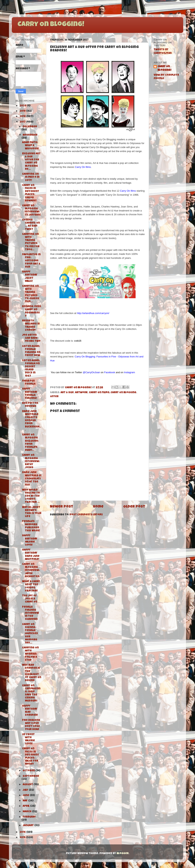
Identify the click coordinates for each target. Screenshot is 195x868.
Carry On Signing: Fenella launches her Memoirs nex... (30, 634)
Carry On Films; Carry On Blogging (113, 393)
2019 (23, 111)
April (26, 806)
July (26, 790)
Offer (54, 397)
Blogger (123, 854)
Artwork (81, 393)
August (28, 785)
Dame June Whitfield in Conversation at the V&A (32, 479)
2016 (23, 832)
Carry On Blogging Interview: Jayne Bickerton (31, 571)
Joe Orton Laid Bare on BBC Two (31, 338)
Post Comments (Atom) (86, 515)
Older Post (134, 507)
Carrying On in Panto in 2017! (31, 177)
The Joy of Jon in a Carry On (30, 599)
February (29, 817)
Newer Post (62, 507)
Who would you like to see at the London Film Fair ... (31, 496)
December (30, 127)
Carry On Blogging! (51, 25)
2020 (23, 106)
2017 (23, 122)
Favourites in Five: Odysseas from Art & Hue (31, 261)
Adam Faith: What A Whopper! (30, 146)
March (27, 812)
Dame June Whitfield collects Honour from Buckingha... (32, 421)
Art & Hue (67, 393)
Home (98, 507)
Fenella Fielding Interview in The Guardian (30, 613)
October (29, 771)
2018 (23, 117)
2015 (23, 838)
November (30, 135)
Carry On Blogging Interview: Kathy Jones (31, 461)
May (25, 801)
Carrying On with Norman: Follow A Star (30, 654)
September (31, 776)
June (26, 796)
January (28, 826)
